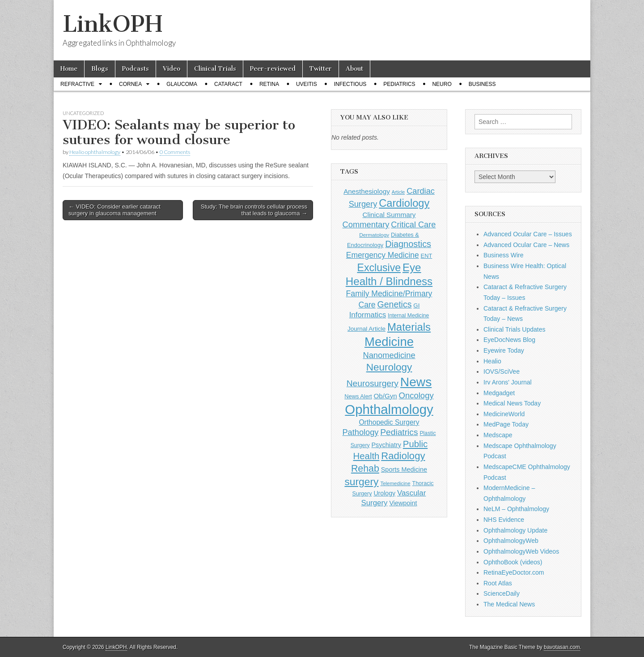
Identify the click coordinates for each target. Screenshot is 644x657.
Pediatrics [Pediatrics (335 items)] (399, 432)
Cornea (130, 84)
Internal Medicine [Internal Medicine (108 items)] (408, 316)
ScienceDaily (502, 593)
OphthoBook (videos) (513, 562)
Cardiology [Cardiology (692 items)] (404, 203)
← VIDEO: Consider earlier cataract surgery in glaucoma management (114, 210)
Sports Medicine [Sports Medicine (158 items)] (404, 469)
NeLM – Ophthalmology (516, 509)
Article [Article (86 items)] (398, 192)
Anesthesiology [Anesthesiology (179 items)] (367, 191)
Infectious (350, 84)
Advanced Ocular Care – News (526, 245)
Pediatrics (399, 84)
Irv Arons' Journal (508, 382)
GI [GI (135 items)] (416, 305)
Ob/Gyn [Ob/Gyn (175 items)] (386, 396)
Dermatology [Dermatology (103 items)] (374, 235)
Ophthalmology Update (515, 530)
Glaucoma (182, 84)
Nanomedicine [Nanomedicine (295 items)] (389, 355)
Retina (269, 84)
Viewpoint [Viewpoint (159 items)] (403, 503)
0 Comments (175, 152)
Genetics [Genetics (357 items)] (395, 304)
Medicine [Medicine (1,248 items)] (389, 342)
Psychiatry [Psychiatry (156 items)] (386, 445)
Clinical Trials (215, 69)
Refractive (77, 84)
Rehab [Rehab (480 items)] (365, 469)
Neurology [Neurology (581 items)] (389, 367)
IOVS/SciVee (502, 371)
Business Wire (503, 255)
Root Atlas (498, 583)
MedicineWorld (504, 414)
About (354, 69)
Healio (492, 361)
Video (172, 69)
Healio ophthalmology (95, 152)
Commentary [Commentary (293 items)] (366, 224)
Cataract (228, 84)
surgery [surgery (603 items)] (361, 482)
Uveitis (307, 84)
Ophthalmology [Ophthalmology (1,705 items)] (389, 409)
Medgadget (499, 393)
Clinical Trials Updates (515, 329)
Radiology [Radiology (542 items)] (403, 456)
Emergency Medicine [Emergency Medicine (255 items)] (383, 255)
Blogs (100, 69)
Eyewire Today (504, 350)
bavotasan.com (562, 647)
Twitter (321, 69)
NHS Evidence (504, 520)
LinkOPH (112, 24)
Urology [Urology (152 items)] (384, 493)
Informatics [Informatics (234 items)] (368, 315)
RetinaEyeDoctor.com (514, 572)
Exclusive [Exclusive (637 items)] (379, 268)
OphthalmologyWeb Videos (521, 551)
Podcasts (136, 69)
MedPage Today (506, 424)
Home (69, 69)
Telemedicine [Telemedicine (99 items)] (395, 483)
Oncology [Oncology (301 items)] (416, 395)
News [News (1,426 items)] (416, 382)
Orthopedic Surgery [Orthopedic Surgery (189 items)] (389, 422)
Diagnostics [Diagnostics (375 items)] (408, 244)
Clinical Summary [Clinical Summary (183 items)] (389, 215)
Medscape (498, 435)
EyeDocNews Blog (509, 340)
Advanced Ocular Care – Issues (528, 234)
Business (482, 84)
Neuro (442, 84)
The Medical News (509, 604)
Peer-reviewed (273, 69)
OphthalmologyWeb (511, 541)
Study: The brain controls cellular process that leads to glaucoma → (254, 210)
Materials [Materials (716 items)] (409, 327)
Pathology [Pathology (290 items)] (360, 432)
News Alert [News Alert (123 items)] (358, 396)
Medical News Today (512, 403)
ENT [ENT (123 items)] (427, 256)
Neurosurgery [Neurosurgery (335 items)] (373, 383)
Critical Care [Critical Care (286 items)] (413, 225)
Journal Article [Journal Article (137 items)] (366, 329)
